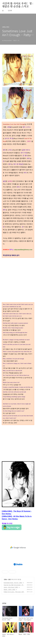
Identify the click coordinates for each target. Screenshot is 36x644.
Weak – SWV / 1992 (9, 590)
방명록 (10, 11)
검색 (28, 4)
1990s (5, 579)
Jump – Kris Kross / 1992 (11, 587)
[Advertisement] (18, 443)
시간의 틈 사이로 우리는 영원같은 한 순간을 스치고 (17, 4)
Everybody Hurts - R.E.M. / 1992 (13, 583)
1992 (9, 579)
